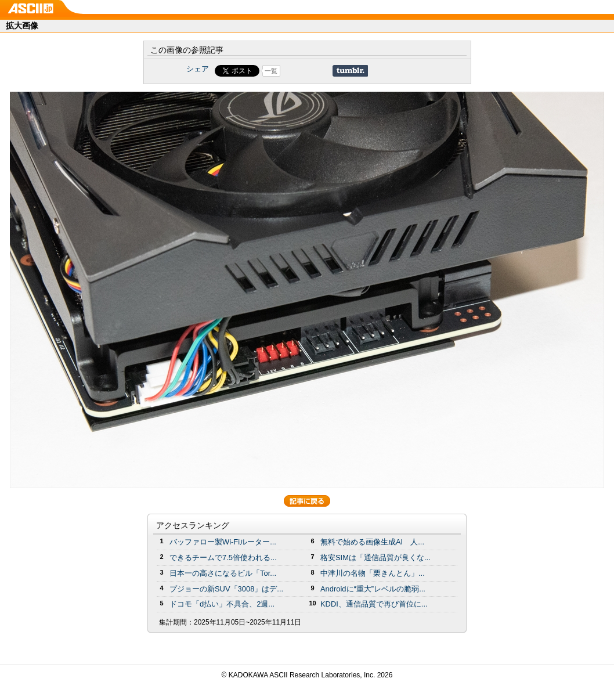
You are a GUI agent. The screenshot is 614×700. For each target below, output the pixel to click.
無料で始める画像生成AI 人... (372, 542)
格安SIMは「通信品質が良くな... (375, 558)
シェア (198, 69)
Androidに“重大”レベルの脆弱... (373, 589)
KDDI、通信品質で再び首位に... (374, 604)
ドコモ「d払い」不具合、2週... (222, 604)
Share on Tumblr (350, 71)
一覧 (271, 71)
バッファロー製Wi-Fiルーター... (223, 542)
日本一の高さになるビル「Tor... (223, 573)
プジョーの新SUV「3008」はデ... (226, 589)
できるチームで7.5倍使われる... (223, 558)
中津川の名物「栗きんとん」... (373, 573)
